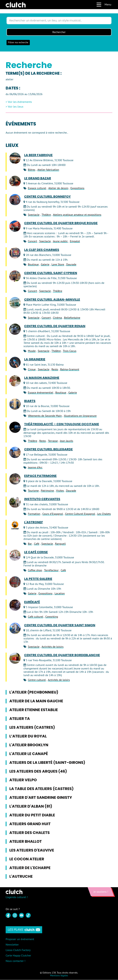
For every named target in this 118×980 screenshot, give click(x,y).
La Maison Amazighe (42, 378)
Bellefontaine (72, 318)
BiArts (30, 401)
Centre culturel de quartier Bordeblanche (62, 655)
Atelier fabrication (48, 170)
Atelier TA (20, 719)
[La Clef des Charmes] (15, 253)
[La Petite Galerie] (15, 582)
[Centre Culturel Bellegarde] (15, 453)
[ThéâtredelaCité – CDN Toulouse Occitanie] (15, 427)
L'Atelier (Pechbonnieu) (34, 692)
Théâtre (46, 215)
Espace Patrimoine (40, 476)
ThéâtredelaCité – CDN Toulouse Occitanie (62, 424)
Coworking (52, 617)
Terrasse (53, 441)
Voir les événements (20, 102)
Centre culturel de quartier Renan (55, 326)
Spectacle (34, 215)
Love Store (58, 265)
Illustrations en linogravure (80, 416)
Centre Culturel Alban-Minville (52, 299)
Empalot (75, 241)
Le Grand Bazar (38, 178)
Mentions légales (59, 976)
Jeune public (60, 241)
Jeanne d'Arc (35, 468)
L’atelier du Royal (28, 736)
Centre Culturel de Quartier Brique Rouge (61, 223)
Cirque (32, 369)
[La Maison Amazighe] (15, 381)
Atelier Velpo (23, 780)
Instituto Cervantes (42, 499)
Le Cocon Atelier (27, 859)
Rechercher (59, 32)
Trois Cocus (69, 351)
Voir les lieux (16, 107)
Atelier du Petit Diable (32, 815)
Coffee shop (35, 570)
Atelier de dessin (58, 188)
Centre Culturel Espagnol (80, 514)
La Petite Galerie (38, 579)
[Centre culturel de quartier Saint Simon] (15, 628)
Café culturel (36, 617)
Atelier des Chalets (30, 833)
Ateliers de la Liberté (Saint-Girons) (47, 763)
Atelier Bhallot (26, 841)
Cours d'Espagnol (53, 514)
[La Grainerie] (15, 363)
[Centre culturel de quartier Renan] (15, 329)
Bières (32, 170)
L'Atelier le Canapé (29, 754)
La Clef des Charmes (42, 250)
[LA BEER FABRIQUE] (15, 158)
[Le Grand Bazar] (15, 181)
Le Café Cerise (36, 552)
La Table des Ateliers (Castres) (41, 789)
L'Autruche (21, 877)
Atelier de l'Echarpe (30, 868)
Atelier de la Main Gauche (36, 701)
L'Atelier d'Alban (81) (31, 806)
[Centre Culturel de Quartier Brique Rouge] (15, 226)
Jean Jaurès (66, 441)
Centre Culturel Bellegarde (48, 449)
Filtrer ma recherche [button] (18, 43)
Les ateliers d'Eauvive (32, 850)
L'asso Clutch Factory (18, 950)
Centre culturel (37, 680)
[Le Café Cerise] (15, 555)
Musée (32, 351)
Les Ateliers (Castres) (32, 728)
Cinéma (57, 318)
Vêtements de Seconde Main (45, 416)
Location (60, 594)
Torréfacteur (51, 570)
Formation (34, 514)
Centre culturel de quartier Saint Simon (60, 625)
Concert (32, 241)
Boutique (33, 265)
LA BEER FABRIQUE (38, 155)
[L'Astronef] (15, 526)
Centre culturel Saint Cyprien (51, 273)
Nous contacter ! (16, 961)
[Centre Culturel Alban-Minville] (15, 303)
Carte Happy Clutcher (18, 956)
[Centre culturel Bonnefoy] (15, 200)
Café (37, 544)
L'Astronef (34, 522)
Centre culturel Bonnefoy (47, 197)
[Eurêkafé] (15, 605)
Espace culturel (37, 188)
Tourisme (33, 491)
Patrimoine (47, 491)
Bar (30, 544)
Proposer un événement (20, 939)
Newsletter (12, 944)
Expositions (77, 188)
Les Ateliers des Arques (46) (38, 771)
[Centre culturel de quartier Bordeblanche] (15, 658)
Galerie (45, 265)
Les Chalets (104, 514)
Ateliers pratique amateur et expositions (77, 215)
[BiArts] (15, 404)
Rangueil (60, 544)
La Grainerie (35, 359)
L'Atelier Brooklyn (29, 745)
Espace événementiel (41, 392)
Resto (55, 369)
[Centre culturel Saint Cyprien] (15, 276)
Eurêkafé (32, 602)
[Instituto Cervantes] (15, 502)
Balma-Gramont (70, 369)
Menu (104, 5)
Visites (60, 491)
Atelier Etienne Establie (34, 710)
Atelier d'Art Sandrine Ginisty (41, 798)
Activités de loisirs (53, 647)
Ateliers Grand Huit (30, 824)
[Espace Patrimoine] (15, 479)
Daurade (71, 265)
